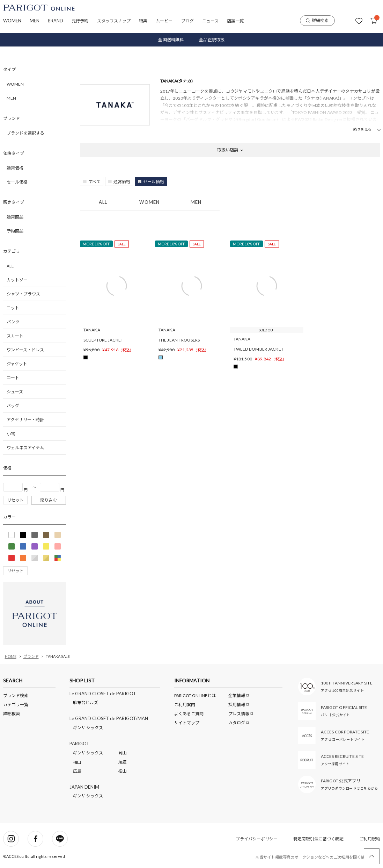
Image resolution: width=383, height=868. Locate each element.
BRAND (56, 21)
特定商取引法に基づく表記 (318, 839)
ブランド (31, 656)
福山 (77, 762)
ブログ (187, 21)
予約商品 (15, 231)
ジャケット (17, 364)
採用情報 (237, 705)
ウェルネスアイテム (25, 448)
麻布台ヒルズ (86, 702)
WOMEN (12, 21)
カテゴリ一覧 (16, 705)
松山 (123, 771)
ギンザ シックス (88, 728)
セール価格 (17, 182)
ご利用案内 (185, 705)
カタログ (237, 723)
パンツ (13, 322)
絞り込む (49, 500)
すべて (94, 182)
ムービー (164, 21)
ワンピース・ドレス (25, 350)
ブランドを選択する (25, 133)
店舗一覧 (235, 21)
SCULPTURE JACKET (104, 340)
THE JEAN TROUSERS (179, 340)
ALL (10, 266)
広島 (77, 771)
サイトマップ (187, 723)
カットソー (17, 280)
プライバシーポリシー (257, 839)
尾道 (123, 762)
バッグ (13, 406)
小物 (11, 434)
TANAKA (92, 330)
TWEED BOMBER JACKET (259, 349)
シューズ (15, 392)
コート (13, 378)
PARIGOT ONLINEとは (195, 695)
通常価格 (15, 168)
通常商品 (15, 217)
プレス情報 (239, 714)
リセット (15, 500)
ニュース (210, 21)
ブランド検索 (16, 695)
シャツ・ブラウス (23, 294)
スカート (15, 336)
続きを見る (362, 129)
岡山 (123, 753)
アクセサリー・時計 (25, 420)
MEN (35, 21)
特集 (143, 21)
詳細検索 (317, 20)
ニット (13, 308)
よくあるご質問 (189, 714)
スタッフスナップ (114, 21)
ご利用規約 (370, 839)
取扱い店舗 (228, 150)
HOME (11, 656)
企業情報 (237, 695)
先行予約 (80, 21)
